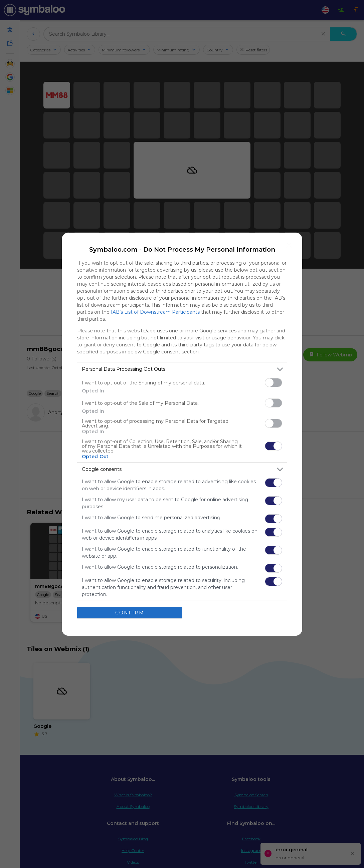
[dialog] (182, 434)
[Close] (289, 245)
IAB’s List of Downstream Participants (155, 312)
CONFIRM (130, 612)
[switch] (274, 382)
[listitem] (182, 369)
